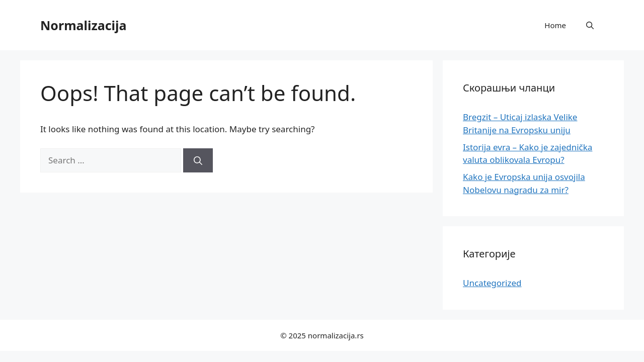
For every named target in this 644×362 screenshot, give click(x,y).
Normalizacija (84, 25)
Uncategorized (492, 283)
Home (555, 25)
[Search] (198, 160)
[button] (590, 25)
